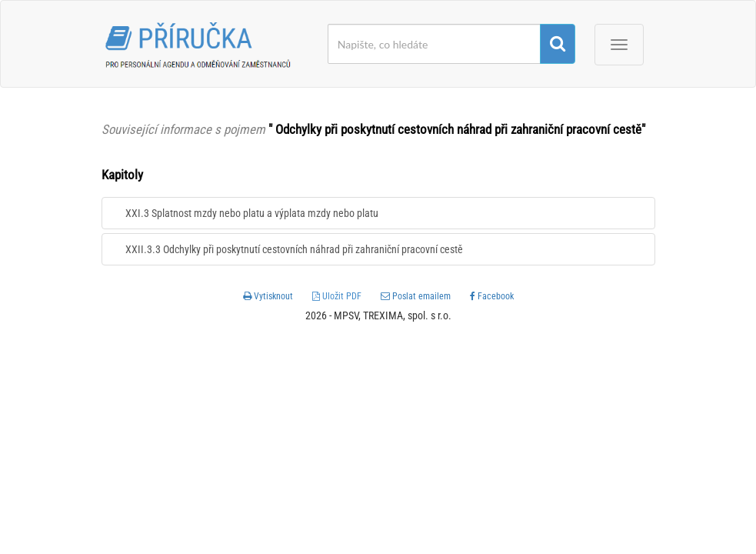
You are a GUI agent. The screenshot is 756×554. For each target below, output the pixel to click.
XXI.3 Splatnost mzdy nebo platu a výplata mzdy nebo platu (252, 213)
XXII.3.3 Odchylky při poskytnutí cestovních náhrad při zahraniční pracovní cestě (294, 249)
